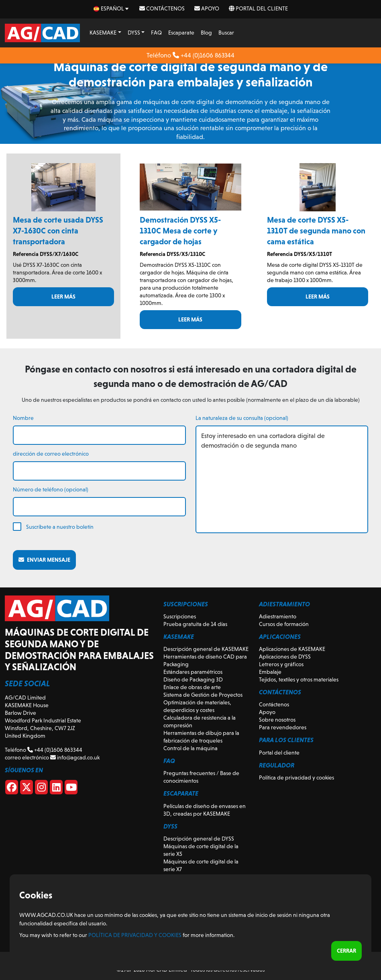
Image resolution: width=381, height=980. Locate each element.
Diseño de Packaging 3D (193, 679)
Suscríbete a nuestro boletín (60, 527)
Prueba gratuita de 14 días (195, 624)
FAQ (156, 33)
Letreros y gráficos (281, 664)
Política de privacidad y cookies (296, 777)
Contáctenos (162, 8)
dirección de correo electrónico (51, 454)
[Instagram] (41, 789)
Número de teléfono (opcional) (51, 489)
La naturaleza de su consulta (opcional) (242, 418)
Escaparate (181, 33)
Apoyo (207, 8)
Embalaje (270, 672)
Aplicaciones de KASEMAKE (292, 649)
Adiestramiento (278, 616)
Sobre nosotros (277, 720)
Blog (206, 33)
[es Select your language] (112, 9)
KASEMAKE (103, 33)
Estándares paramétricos (193, 672)
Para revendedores (283, 727)
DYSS (134, 33)
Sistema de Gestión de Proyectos (203, 695)
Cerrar (346, 951)
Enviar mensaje (44, 560)
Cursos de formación (284, 624)
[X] (26, 789)
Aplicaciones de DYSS (285, 657)
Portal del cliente (258, 8)
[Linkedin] (56, 789)
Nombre (23, 418)
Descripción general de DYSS (199, 839)
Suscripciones (180, 616)
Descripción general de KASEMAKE (206, 649)
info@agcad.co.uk (75, 757)
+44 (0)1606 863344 (204, 55)
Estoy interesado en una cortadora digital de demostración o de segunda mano (282, 479)
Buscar (226, 33)
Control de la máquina (190, 748)
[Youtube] (71, 789)
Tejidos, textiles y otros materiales (299, 679)
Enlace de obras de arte (192, 687)
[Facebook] (12, 789)
